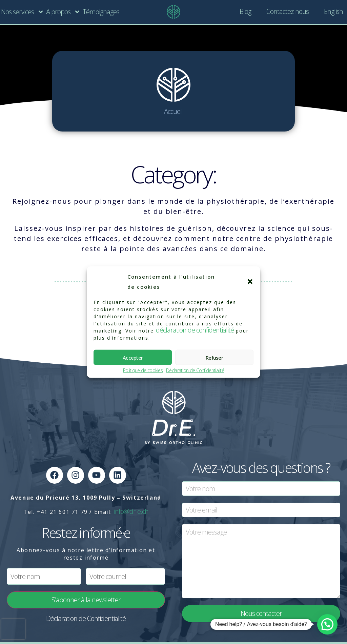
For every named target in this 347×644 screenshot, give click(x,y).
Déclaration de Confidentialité (195, 371)
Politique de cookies (143, 371)
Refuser (214, 357)
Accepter (133, 357)
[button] (250, 282)
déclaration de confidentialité (195, 330)
